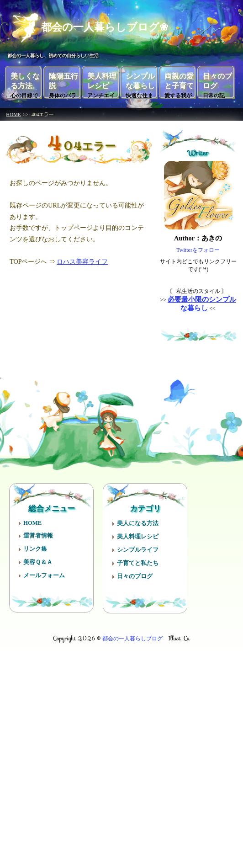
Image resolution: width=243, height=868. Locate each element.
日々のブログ (217, 83)
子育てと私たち (138, 560)
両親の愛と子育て (179, 83)
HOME (13, 112)
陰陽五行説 (63, 83)
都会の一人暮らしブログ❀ (95, 26)
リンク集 (35, 546)
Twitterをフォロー (198, 247)
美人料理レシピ (102, 83)
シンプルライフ (138, 547)
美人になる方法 (138, 521)
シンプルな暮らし (140, 83)
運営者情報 (38, 533)
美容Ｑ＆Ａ (38, 559)
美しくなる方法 (25, 83)
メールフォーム (44, 573)
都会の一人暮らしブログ (132, 636)
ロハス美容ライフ (82, 259)
